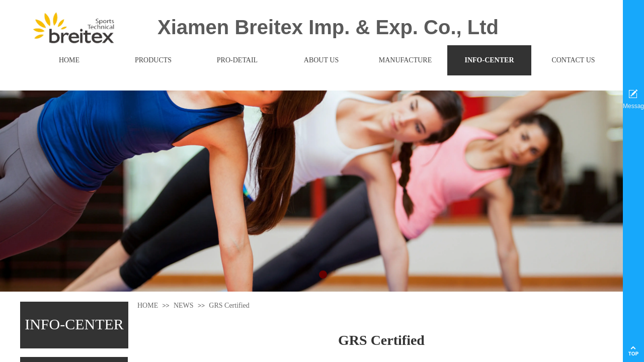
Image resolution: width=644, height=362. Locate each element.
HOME (148, 305)
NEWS (184, 305)
